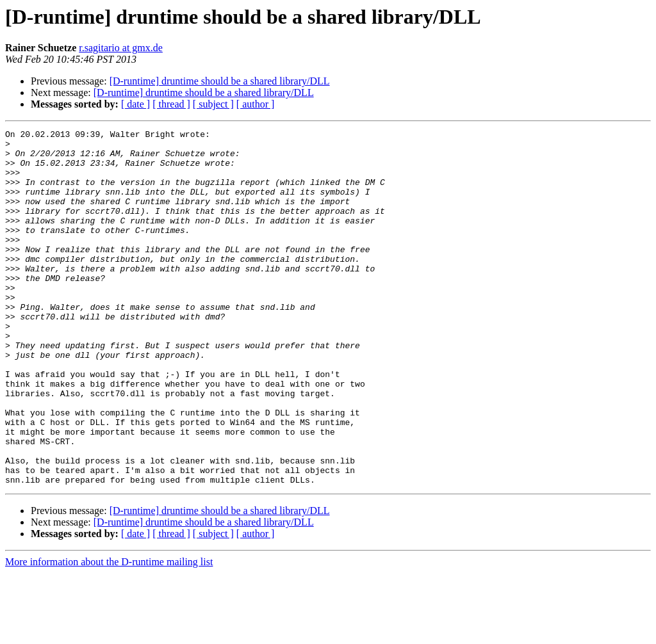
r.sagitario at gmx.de (121, 48)
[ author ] (256, 104)
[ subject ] (213, 104)
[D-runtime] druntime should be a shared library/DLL (220, 81)
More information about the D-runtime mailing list (109, 633)
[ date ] (135, 104)
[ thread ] (171, 104)
